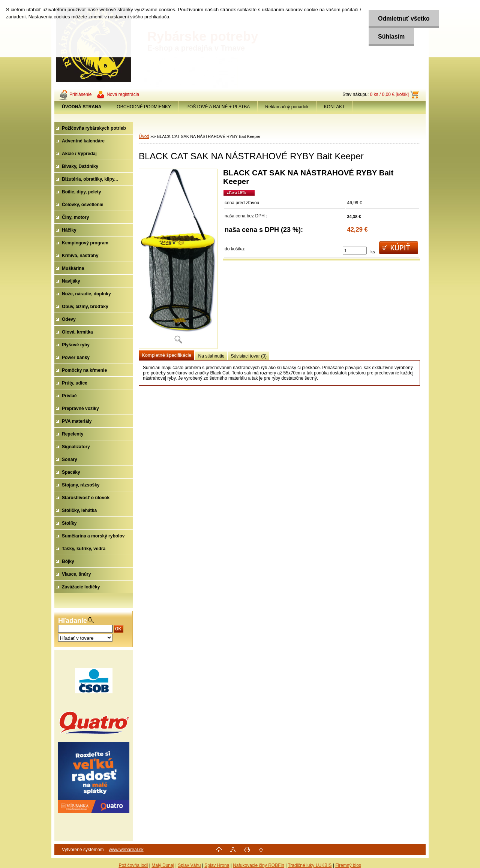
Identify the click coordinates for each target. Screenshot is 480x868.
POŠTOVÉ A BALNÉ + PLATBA (218, 107)
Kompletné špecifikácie (166, 355)
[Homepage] (82, 107)
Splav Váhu (189, 865)
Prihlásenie (80, 94)
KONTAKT (334, 107)
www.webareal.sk (126, 850)
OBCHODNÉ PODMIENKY (144, 107)
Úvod (144, 136)
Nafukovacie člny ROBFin (259, 865)
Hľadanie (73, 621)
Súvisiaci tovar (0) (249, 356)
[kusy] (355, 251)
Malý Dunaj (163, 865)
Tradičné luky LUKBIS (310, 865)
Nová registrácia (123, 94)
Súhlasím (391, 37)
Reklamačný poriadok (287, 107)
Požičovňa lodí (133, 865)
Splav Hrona (217, 865)
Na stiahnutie (211, 356)
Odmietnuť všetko (404, 19)
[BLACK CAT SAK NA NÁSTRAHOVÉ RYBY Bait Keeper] (178, 259)
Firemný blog (348, 865)
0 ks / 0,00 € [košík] (389, 94)
